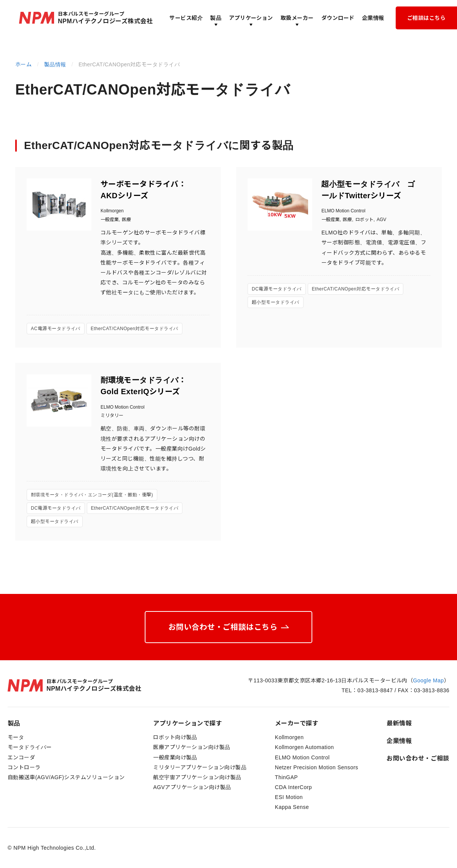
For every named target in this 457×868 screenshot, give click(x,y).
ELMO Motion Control (302, 757)
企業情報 (373, 18)
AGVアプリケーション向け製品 (192, 787)
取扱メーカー (297, 18)
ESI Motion (289, 797)
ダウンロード (338, 18)
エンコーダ (21, 757)
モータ (16, 737)
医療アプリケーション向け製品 (192, 747)
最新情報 (399, 723)
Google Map (428, 680)
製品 (216, 18)
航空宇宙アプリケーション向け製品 (197, 777)
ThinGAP (286, 777)
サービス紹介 (186, 18)
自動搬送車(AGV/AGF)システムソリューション (66, 777)
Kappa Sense (292, 807)
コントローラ (24, 767)
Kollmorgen (289, 737)
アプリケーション (251, 18)
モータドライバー (30, 747)
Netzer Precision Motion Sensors (317, 767)
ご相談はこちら (426, 18)
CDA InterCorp (293, 787)
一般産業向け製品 (175, 757)
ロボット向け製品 (175, 737)
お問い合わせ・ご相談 (418, 758)
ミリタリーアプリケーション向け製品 (200, 767)
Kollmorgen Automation (304, 747)
